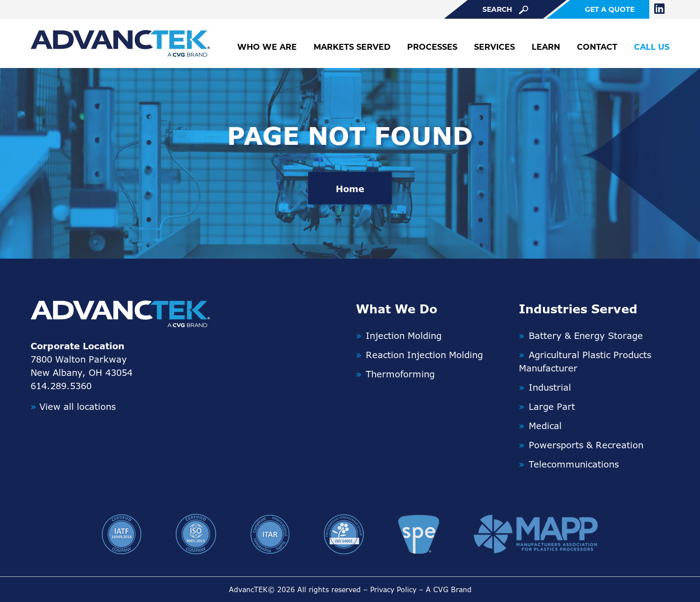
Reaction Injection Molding (424, 355)
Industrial (550, 387)
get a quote (610, 9)
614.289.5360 (61, 386)
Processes (432, 47)
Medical (545, 426)
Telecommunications (574, 464)
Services (494, 47)
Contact (597, 47)
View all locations (73, 406)
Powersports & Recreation (586, 445)
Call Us (652, 47)
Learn (546, 47)
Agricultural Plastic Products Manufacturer (585, 361)
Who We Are (267, 47)
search (505, 10)
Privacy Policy (393, 589)
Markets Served (352, 47)
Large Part (552, 406)
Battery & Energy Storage (586, 335)
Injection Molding (404, 335)
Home (350, 189)
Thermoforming (400, 374)
